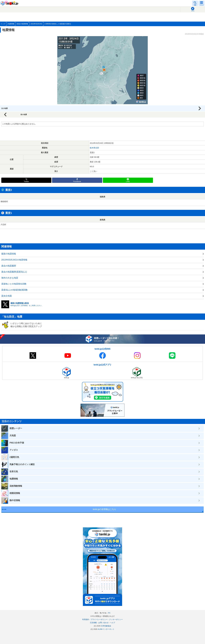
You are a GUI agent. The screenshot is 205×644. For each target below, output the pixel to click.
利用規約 (86, 619)
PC (109, 613)
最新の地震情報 (9, 254)
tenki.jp (10, 3)
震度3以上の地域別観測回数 (14, 290)
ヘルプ (113, 623)
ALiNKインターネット (106, 629)
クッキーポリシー (116, 619)
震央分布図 (7, 296)
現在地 (193, 11)
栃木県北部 (94, 148)
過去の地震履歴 (9, 266)
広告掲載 (93, 623)
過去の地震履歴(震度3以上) (14, 272)
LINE (128, 181)
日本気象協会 (106, 626)
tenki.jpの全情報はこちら (105, 509)
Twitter (26, 181)
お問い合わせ (103, 623)
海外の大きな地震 (10, 278)
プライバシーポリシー (99, 619)
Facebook (77, 181)
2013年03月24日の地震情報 (14, 260)
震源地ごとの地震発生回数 (14, 284)
